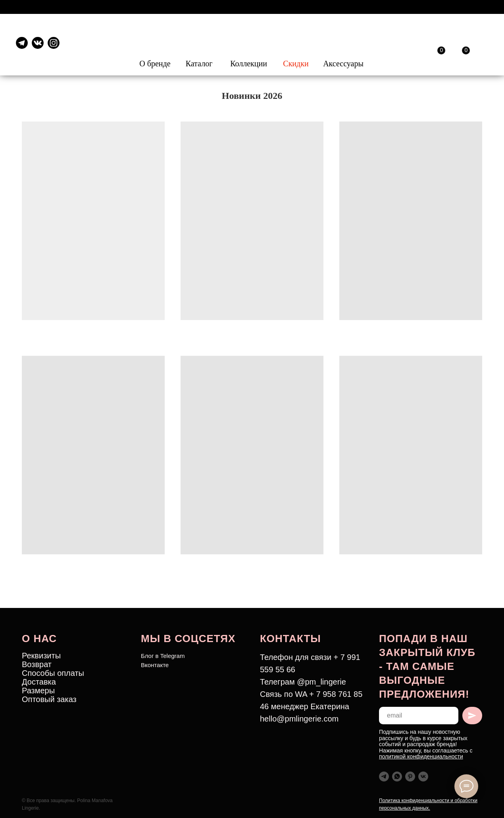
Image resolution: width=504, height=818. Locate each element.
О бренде (155, 64)
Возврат (37, 664)
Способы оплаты (53, 673)
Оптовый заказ (49, 699)
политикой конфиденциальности (421, 756)
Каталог (199, 64)
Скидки (296, 64)
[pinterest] (410, 777)
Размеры (38, 691)
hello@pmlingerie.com (299, 719)
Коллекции (249, 64)
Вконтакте (155, 665)
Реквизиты (41, 656)
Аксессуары (343, 64)
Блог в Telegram (163, 656)
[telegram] (384, 777)
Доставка (39, 682)
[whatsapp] (397, 777)
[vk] (423, 777)
